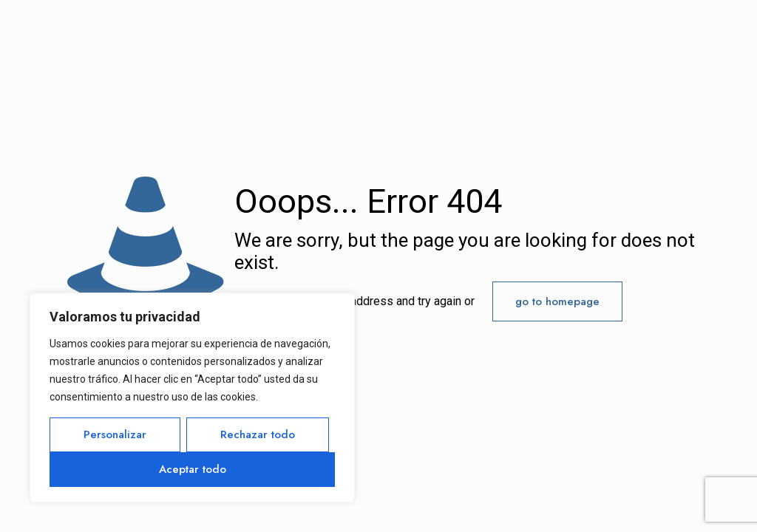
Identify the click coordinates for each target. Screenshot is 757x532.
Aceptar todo (193, 469)
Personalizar (115, 434)
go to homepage (557, 301)
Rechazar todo (258, 434)
